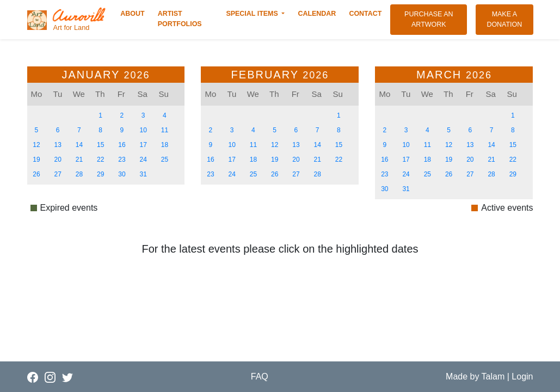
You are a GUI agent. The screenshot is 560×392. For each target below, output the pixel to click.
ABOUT (134, 13)
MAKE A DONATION (510, 19)
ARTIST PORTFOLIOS (188, 19)
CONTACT (367, 13)
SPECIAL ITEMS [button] (253, 14)
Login (522, 376)
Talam (493, 376)
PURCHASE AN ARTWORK (436, 19)
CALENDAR (319, 13)
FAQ (260, 376)
